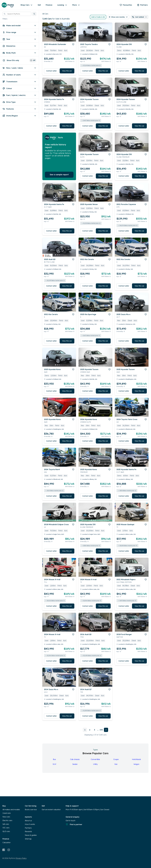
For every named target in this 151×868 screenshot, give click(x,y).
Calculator (7, 842)
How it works (30, 824)
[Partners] (142, 5)
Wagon (136, 764)
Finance (49, 5)
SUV (54, 764)
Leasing (62, 5)
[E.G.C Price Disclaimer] (84, 61)
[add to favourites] (73, 44)
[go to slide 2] (57, 40)
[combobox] (17, 14)
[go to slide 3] (59, 40)
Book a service (31, 810)
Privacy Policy (21, 858)
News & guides (31, 835)
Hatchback (136, 759)
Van (116, 764)
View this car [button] (67, 71)
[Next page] (106, 730)
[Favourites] (126, 5)
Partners (28, 828)
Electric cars (7, 820)
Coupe (116, 759)
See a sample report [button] (59, 175)
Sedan (75, 764)
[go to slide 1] (55, 40)
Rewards (28, 831)
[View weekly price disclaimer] (74, 61)
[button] (34, 14)
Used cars (7, 813)
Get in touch (70, 821)
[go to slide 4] (61, 40)
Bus (54, 759)
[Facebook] (4, 850)
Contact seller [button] (51, 71)
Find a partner (74, 824)
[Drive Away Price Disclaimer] (52, 61)
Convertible (95, 759)
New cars (6, 817)
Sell (39, 5)
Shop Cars (27, 5)
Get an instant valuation (51, 810)
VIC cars (6, 828)
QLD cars (6, 831)
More (76, 5)
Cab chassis (75, 759)
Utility (95, 764)
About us (28, 821)
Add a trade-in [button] (98, 17)
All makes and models (11, 810)
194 (101, 730)
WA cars (6, 824)
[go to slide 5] (63, 40)
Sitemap (28, 839)
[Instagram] (9, 850)
